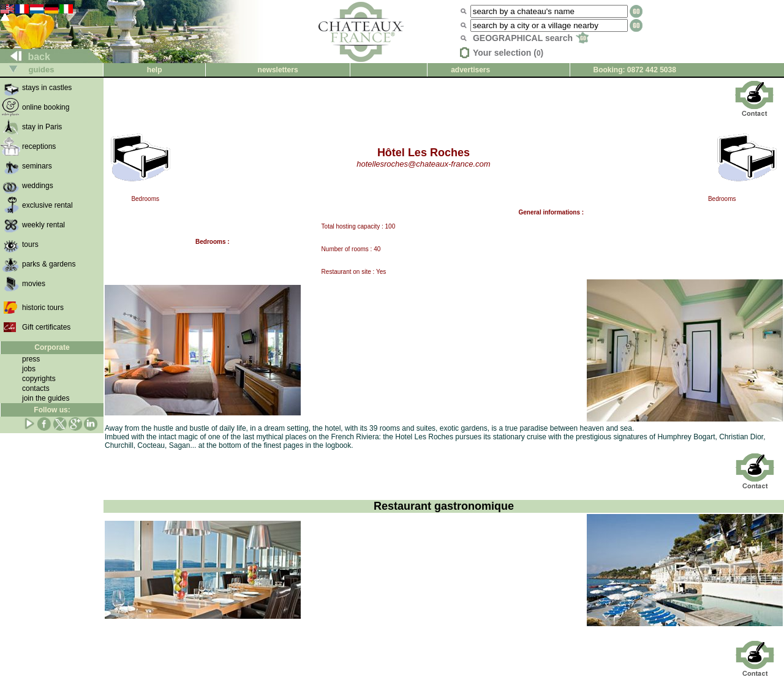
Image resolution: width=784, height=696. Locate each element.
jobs (29, 369)
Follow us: (52, 410)
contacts (36, 388)
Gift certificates (46, 327)
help (155, 70)
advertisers (470, 70)
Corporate (52, 347)
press (31, 359)
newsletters (278, 70)
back (25, 57)
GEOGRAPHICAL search (531, 38)
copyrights (39, 379)
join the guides (46, 398)
